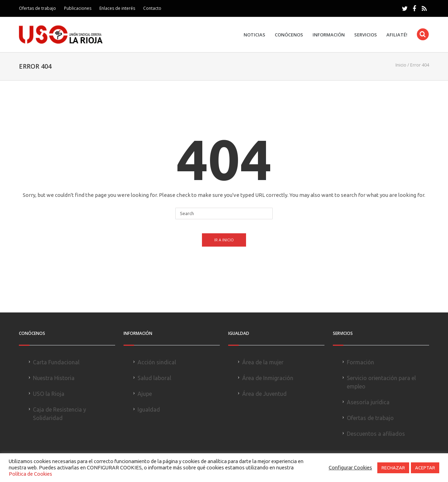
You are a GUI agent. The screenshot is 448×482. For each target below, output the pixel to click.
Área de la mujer (263, 362)
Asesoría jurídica (368, 402)
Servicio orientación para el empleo (381, 382)
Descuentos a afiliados (376, 434)
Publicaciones (78, 8)
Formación (360, 362)
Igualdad (149, 409)
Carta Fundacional (56, 362)
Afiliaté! (397, 35)
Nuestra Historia (54, 378)
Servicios (366, 35)
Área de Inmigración (268, 378)
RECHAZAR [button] (393, 468)
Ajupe (145, 394)
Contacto (152, 8)
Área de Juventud (264, 394)
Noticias (254, 35)
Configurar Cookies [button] (350, 467)
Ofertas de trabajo (37, 8)
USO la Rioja (49, 394)
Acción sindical (157, 362)
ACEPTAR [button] (425, 468)
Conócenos (289, 35)
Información (329, 35)
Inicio (401, 65)
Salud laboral (154, 378)
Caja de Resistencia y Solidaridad (59, 414)
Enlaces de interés (117, 8)
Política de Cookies (30, 474)
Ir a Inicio (224, 240)
